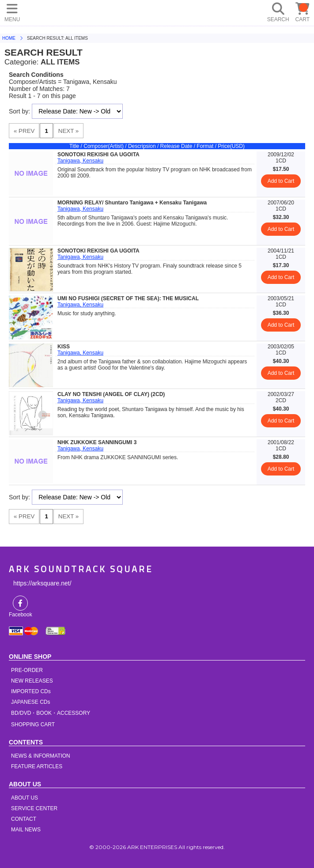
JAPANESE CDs (30, 702)
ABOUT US (25, 798)
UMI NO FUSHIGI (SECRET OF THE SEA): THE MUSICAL (128, 298)
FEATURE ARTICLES (37, 766)
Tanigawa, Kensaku (80, 161)
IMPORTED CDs (31, 691)
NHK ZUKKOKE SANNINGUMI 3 (97, 442)
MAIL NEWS (26, 830)
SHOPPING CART (33, 725)
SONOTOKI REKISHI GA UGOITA (98, 155)
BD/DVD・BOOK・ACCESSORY (51, 713)
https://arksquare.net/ (42, 583)
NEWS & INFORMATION (41, 756)
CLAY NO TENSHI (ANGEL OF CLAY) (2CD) (111, 394)
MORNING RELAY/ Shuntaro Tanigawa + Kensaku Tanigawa (132, 203)
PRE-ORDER (27, 670)
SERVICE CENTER (34, 808)
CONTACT (24, 819)
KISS (64, 347)
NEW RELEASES (32, 681)
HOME (106, 11)
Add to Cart (281, 181)
